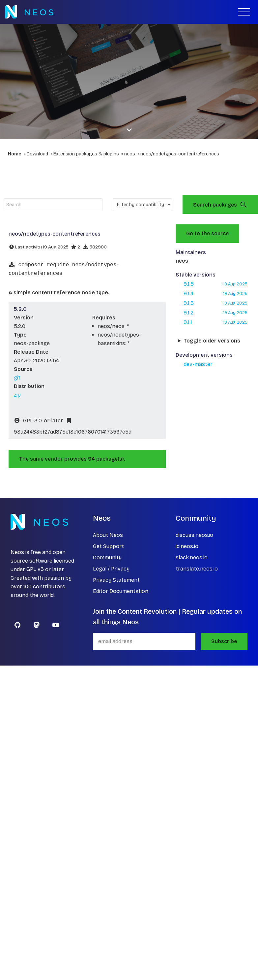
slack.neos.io (192, 557)
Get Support (108, 546)
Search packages (220, 205)
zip (17, 395)
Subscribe (224, 641)
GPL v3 (35, 569)
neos (130, 154)
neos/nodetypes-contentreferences (180, 154)
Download (37, 154)
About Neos (108, 535)
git (17, 378)
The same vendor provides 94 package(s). (72, 459)
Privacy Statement (116, 580)
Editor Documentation (121, 591)
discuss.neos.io (194, 535)
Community (107, 557)
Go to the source (207, 233)
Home (15, 154)
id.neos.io (187, 546)
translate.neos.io (197, 569)
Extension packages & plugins (86, 154)
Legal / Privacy (111, 569)
